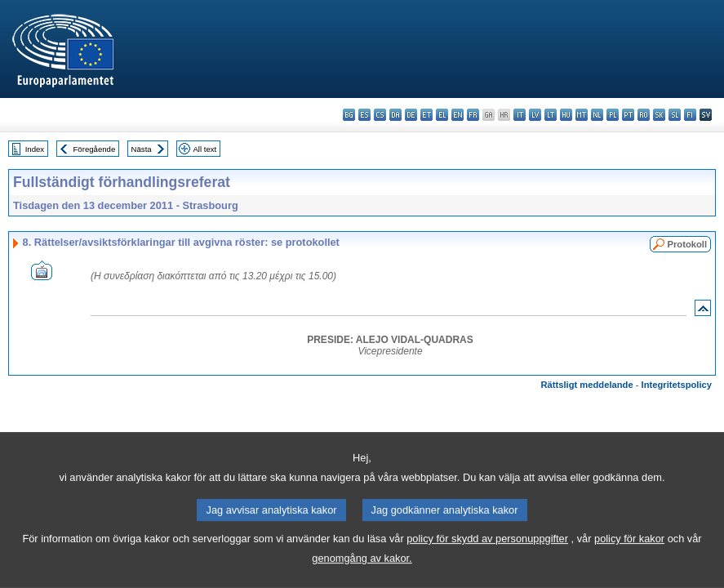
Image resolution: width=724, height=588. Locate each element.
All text (204, 149)
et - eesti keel (426, 115)
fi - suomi (690, 115)
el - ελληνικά (442, 115)
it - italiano (520, 115)
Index (35, 149)
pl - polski (613, 115)
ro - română (644, 115)
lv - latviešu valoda (535, 115)
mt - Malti (582, 115)
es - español (364, 115)
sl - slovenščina (675, 115)
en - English (457, 115)
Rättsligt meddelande (586, 385)
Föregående (95, 149)
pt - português (628, 115)
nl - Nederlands (597, 115)
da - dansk (395, 115)
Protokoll (687, 244)
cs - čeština (380, 115)
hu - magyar (566, 115)
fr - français (473, 115)
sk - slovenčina (659, 115)
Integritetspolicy (677, 385)
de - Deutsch (411, 115)
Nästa (142, 149)
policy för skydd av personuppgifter (487, 559)
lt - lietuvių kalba (551, 115)
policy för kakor (629, 559)
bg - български (349, 115)
